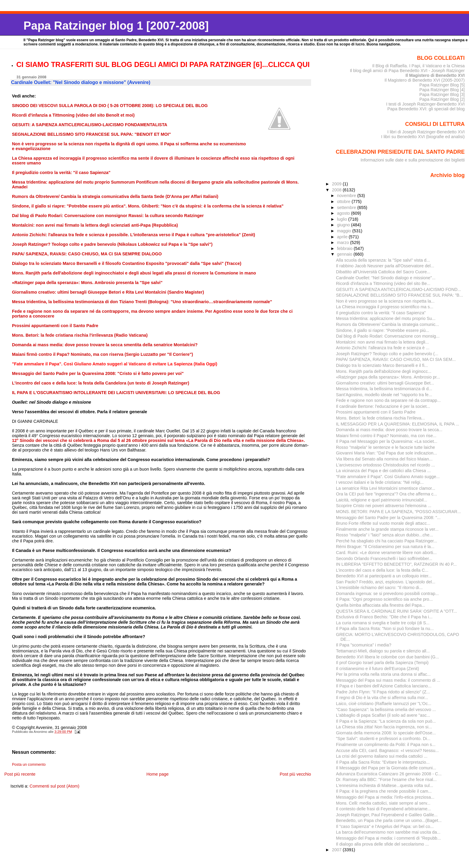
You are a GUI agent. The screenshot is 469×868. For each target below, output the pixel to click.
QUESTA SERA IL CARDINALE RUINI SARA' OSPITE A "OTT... (396, 611)
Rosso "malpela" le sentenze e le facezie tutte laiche (385, 447)
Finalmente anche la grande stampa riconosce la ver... (387, 529)
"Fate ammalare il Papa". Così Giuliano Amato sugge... (388, 477)
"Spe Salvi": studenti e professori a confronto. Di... (383, 739)
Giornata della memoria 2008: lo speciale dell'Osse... (386, 733)
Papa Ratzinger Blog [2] (442, 99)
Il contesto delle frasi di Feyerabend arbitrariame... (383, 809)
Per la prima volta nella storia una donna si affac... (383, 674)
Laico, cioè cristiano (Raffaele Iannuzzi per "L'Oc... (384, 704)
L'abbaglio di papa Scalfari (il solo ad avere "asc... (383, 715)
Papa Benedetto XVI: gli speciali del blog (426, 109)
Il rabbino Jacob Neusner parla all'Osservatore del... (385, 266)
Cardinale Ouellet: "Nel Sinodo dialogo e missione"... (386, 278)
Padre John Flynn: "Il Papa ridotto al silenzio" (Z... (383, 692)
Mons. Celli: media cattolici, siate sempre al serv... (383, 803)
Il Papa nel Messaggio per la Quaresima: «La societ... (387, 441)
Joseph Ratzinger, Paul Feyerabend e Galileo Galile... (387, 815)
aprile (343, 237)
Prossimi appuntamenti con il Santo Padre (376, 412)
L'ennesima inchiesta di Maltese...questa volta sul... (385, 785)
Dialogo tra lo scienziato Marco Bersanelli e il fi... (382, 365)
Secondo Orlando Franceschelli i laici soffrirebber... (384, 559)
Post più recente (20, 774)
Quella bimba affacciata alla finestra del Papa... (380, 605)
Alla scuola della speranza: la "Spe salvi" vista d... (383, 260)
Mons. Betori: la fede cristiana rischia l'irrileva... (380, 418)
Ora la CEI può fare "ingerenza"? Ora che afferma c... (386, 494)
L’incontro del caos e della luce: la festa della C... (382, 570)
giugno (344, 225)
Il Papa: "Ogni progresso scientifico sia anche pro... (384, 599)
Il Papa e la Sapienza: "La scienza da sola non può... (386, 721)
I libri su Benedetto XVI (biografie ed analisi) (423, 137)
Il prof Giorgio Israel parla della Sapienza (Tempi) (382, 663)
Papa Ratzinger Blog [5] (442, 85)
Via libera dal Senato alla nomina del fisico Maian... (384, 459)
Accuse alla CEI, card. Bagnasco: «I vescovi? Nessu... (387, 750)
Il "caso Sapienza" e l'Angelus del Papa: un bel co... (385, 826)
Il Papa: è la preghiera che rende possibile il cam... (384, 791)
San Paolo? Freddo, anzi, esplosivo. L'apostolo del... (386, 582)
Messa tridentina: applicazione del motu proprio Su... (386, 318)
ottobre (344, 202)
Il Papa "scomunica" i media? (364, 645)
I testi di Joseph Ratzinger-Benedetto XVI (425, 104)
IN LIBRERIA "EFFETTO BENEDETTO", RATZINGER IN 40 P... (396, 564)
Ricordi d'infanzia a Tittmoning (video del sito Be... (383, 283)
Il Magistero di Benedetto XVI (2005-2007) (424, 80)
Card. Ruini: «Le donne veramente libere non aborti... (386, 553)
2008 (337, 190)
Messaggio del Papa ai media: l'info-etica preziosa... (385, 797)
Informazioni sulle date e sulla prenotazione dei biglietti (413, 160)
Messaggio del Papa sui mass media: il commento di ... (388, 680)
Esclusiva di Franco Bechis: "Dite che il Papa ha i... (384, 617)
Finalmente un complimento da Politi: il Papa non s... (386, 745)
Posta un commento (29, 765)
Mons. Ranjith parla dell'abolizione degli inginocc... (384, 371)
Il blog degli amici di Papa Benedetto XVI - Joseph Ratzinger (407, 71)
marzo (344, 242)
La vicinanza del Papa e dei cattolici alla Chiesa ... (383, 471)
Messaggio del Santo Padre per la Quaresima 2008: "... (388, 518)
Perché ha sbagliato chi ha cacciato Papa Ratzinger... (386, 541)
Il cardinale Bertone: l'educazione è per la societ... (383, 406)
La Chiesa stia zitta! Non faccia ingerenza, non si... (384, 727)
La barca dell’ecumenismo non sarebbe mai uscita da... (388, 832)
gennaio (345, 254)
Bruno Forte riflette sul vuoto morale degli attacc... (383, 523)
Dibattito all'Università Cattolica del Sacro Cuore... (383, 272)
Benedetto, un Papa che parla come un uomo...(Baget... (389, 820)
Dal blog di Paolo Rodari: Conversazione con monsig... (388, 336)
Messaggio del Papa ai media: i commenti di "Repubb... (388, 838)
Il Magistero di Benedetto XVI (435, 75)
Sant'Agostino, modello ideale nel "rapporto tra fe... (384, 395)
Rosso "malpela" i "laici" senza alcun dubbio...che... (384, 535)
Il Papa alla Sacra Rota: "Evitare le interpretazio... (383, 762)
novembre (347, 196)
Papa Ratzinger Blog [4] (442, 90)
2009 (337, 184)
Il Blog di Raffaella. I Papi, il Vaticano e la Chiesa (418, 66)
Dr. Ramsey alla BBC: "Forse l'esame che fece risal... (386, 779)
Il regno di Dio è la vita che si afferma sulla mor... (382, 698)
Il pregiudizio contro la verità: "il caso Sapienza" (381, 313)
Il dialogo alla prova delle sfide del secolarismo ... (382, 844)
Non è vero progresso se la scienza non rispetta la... (385, 301)
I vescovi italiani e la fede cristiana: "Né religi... (380, 482)
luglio (343, 219)
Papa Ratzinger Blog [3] (442, 94)
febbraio (345, 248)
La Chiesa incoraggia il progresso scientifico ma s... (385, 307)
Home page (157, 774)
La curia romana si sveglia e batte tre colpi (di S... (383, 623)
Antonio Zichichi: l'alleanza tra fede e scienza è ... (383, 348)
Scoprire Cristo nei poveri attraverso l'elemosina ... (384, 506)
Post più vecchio (295, 774)
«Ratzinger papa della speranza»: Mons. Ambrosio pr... (388, 377)
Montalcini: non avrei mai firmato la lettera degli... (382, 342)
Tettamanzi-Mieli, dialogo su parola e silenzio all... (383, 651)
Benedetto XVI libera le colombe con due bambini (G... (387, 657)
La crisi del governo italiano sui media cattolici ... (382, 756)
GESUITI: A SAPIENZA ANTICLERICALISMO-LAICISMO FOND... (398, 289)
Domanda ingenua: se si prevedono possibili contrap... (387, 594)
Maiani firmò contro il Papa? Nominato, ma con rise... (386, 436)
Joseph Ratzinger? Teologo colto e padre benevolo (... (387, 354)
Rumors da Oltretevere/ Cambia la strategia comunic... (387, 324)
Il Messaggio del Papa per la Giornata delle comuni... (386, 768)
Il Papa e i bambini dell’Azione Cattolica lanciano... (384, 686)
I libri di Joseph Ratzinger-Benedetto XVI (426, 132)
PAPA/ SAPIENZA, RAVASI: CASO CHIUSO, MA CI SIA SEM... (396, 359)
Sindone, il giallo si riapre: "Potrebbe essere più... (383, 330)
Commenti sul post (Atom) (54, 786)
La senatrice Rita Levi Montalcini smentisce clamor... (386, 488)
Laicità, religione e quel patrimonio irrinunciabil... (382, 500)
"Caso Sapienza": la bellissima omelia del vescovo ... (386, 710)
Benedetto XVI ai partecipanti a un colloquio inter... (384, 576)
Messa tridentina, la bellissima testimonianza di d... (384, 389)
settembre (347, 208)
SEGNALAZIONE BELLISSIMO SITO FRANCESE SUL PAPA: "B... (399, 295)
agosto (344, 213)
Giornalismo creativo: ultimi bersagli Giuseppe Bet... (385, 383)
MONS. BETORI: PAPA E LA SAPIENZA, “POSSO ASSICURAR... (398, 512)
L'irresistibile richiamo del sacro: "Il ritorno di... (379, 588)
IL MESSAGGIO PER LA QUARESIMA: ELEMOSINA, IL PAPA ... (398, 424)
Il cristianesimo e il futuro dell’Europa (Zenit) (377, 669)
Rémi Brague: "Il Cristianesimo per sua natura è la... (385, 547)
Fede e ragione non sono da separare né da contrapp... (388, 400)
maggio (345, 231)
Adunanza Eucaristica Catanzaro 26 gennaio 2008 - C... (389, 774)
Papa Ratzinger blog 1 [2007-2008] (116, 26)
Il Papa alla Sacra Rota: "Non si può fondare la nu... (385, 629)
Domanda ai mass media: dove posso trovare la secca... (389, 430)
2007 (337, 850)
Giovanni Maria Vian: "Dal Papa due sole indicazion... (386, 453)
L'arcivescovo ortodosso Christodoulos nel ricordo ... (385, 465)
